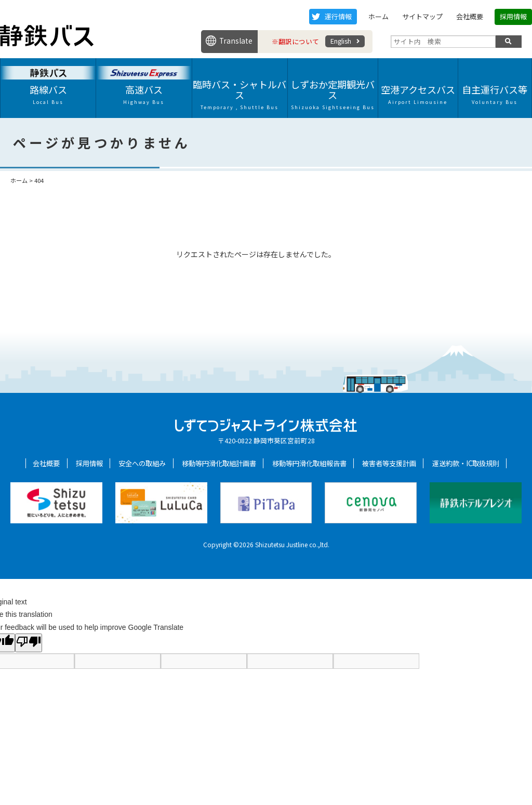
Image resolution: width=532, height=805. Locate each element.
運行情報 (338, 16)
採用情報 (513, 16)
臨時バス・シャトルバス (240, 94)
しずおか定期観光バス (333, 94)
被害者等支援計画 (389, 463)
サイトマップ (422, 16)
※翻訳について (295, 41)
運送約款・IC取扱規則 (466, 463)
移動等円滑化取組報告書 (309, 463)
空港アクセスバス (418, 94)
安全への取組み (142, 463)
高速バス (144, 94)
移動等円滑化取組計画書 (219, 463)
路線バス (48, 94)
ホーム (378, 16)
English (341, 41)
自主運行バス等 (495, 94)
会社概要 (470, 16)
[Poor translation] (29, 643)
